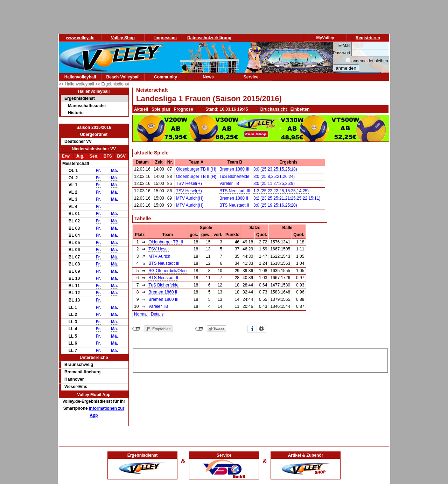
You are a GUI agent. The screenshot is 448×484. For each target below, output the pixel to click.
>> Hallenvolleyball (77, 84)
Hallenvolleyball (80, 77)
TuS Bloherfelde (234, 177)
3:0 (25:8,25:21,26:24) (274, 177)
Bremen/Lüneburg (82, 372)
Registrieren (368, 38)
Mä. (114, 171)
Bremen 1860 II (234, 198)
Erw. (66, 156)
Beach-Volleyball (123, 77)
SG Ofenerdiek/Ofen (167, 271)
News (208, 77)
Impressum (166, 38)
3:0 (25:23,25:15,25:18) (275, 169)
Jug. (80, 156)
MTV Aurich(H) (190, 198)
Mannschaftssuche (87, 106)
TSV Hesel (158, 249)
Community (166, 77)
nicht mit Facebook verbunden (136, 329)
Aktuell (141, 109)
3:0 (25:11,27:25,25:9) (274, 184)
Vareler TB (229, 184)
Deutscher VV (78, 141)
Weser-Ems (76, 387)
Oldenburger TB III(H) (196, 169)
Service (251, 77)
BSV (121, 156)
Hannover (74, 379)
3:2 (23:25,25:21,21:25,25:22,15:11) (287, 198)
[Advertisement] (260, 359)
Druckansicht (274, 109)
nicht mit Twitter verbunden (199, 329)
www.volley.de (80, 38)
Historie (76, 113)
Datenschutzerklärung (209, 38)
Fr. (99, 171)
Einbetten (300, 109)
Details (157, 314)
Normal (141, 314)
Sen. (94, 156)
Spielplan (161, 109)
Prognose (183, 109)
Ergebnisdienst (80, 98)
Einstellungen (261, 329)
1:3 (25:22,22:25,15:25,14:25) (281, 191)
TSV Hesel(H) (189, 184)
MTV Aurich (159, 256)
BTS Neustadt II (234, 205)
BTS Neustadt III (235, 191)
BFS (108, 156)
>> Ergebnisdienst (112, 84)
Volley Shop (123, 38)
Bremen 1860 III (234, 169)
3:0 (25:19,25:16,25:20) (275, 205)
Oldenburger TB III (166, 242)
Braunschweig (79, 365)
